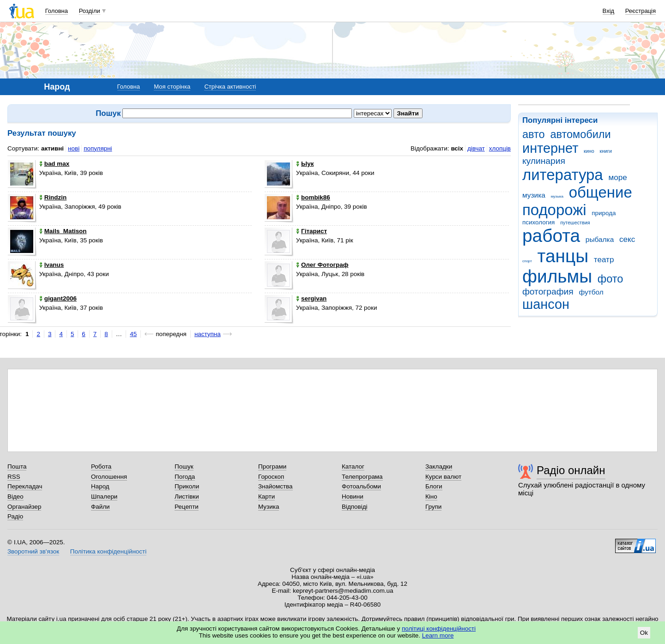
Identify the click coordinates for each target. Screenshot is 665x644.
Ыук (305, 164)
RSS (14, 477)
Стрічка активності (230, 87)
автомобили (580, 134)
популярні (98, 148)
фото (611, 279)
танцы (563, 256)
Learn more (438, 635)
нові (74, 148)
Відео (15, 497)
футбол (591, 292)
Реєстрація (641, 11)
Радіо (15, 516)
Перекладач (25, 486)
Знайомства (275, 486)
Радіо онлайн (571, 470)
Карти (266, 497)
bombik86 (313, 197)
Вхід (609, 11)
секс (627, 239)
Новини (353, 497)
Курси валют (443, 477)
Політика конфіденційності (108, 551)
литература (563, 175)
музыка (557, 196)
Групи (433, 507)
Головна (57, 11)
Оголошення (109, 477)
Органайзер (24, 507)
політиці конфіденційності (439, 629)
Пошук (184, 466)
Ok (644, 633)
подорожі (554, 210)
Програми (272, 466)
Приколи (187, 486)
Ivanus (52, 265)
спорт (527, 261)
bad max (54, 164)
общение (601, 192)
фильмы (557, 276)
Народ (100, 486)
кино (589, 151)
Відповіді (355, 507)
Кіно (431, 497)
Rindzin (53, 197)
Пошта (17, 466)
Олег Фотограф (322, 265)
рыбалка (600, 239)
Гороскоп (271, 477)
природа (604, 213)
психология (538, 222)
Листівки (187, 497)
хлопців (500, 148)
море (617, 178)
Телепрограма (362, 477)
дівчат (476, 148)
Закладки (439, 466)
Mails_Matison (63, 231)
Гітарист (311, 231)
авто (534, 134)
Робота (101, 466)
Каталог (353, 466)
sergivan (311, 298)
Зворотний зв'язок (33, 551)
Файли (100, 507)
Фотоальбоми (361, 486)
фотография (548, 292)
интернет (550, 148)
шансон (546, 304)
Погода (185, 477)
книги (606, 151)
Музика (269, 507)
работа (551, 236)
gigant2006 (58, 298)
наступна (208, 334)
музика (534, 195)
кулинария (544, 161)
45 (133, 334)
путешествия (575, 223)
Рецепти (187, 507)
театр (604, 260)
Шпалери (104, 497)
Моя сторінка (172, 87)
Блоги (434, 486)
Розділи (90, 11)
